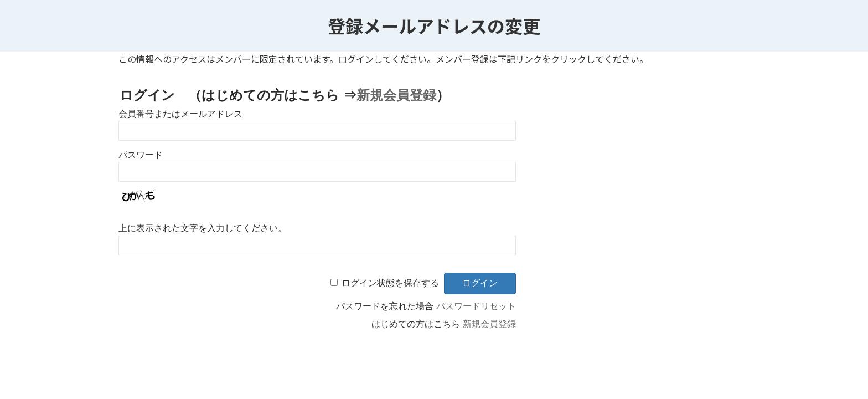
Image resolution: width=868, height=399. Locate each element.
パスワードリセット (476, 306)
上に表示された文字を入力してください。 (203, 228)
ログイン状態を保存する (390, 283)
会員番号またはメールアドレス (180, 114)
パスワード (141, 155)
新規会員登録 (396, 95)
